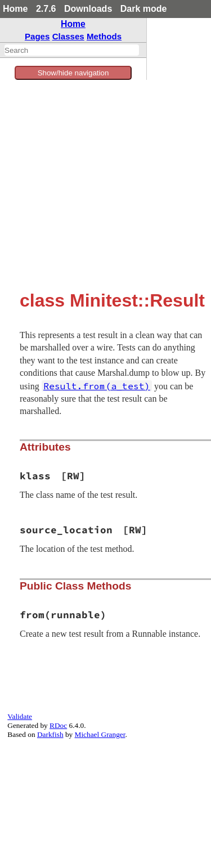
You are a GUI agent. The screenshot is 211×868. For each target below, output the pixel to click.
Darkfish (50, 734)
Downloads (88, 9)
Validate (20, 716)
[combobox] (72, 50)
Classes (68, 36)
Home (15, 9)
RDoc (58, 725)
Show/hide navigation (73, 73)
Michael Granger (100, 734)
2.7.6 (46, 9)
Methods (104, 36)
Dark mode (144, 9)
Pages (37, 36)
